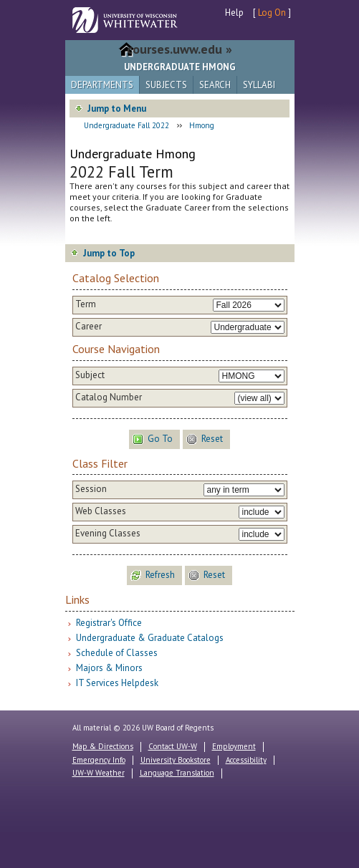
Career (88, 327)
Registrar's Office (109, 623)
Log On (272, 13)
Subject (90, 375)
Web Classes (101, 511)
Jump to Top (109, 253)
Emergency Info (99, 760)
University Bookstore (176, 760)
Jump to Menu (117, 108)
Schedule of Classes (117, 653)
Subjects (166, 85)
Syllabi (259, 85)
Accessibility (246, 760)
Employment (234, 746)
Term (86, 304)
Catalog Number (109, 397)
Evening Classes (108, 534)
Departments (102, 85)
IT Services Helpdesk (117, 683)
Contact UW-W (173, 746)
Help (234, 13)
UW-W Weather (99, 773)
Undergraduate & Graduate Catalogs (150, 638)
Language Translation (177, 773)
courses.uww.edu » (179, 49)
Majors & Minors (109, 668)
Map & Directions (103, 746)
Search (215, 85)
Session (91, 489)
